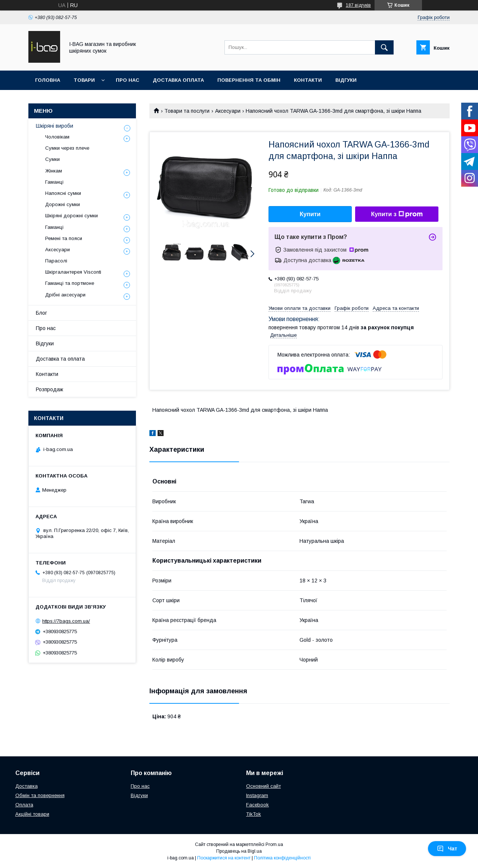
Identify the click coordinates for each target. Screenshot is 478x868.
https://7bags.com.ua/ (66, 621)
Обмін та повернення (40, 795)
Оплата (24, 805)
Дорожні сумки (63, 204)
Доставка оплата (178, 80)
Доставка (27, 786)
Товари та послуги (187, 111)
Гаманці (54, 182)
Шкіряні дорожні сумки (72, 216)
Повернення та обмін (249, 80)
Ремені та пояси (64, 238)
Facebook (257, 805)
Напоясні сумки (63, 193)
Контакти (308, 80)
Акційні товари (32, 814)
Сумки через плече (67, 148)
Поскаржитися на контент (224, 858)
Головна (48, 80)
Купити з (397, 214)
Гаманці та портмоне (70, 283)
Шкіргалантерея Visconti (73, 272)
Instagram (257, 795)
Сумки (52, 159)
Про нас (128, 80)
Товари (84, 80)
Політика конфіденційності (282, 858)
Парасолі (56, 261)
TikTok (254, 814)
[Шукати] (384, 47)
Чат (447, 849)
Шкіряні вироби (55, 126)
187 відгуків (358, 5)
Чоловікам (57, 137)
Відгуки (346, 80)
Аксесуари (228, 111)
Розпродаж (49, 389)
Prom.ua (274, 844)
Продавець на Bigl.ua (239, 851)
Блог (41, 313)
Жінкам (54, 171)
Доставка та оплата (60, 359)
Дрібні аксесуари (65, 295)
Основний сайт (263, 786)
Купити (310, 214)
